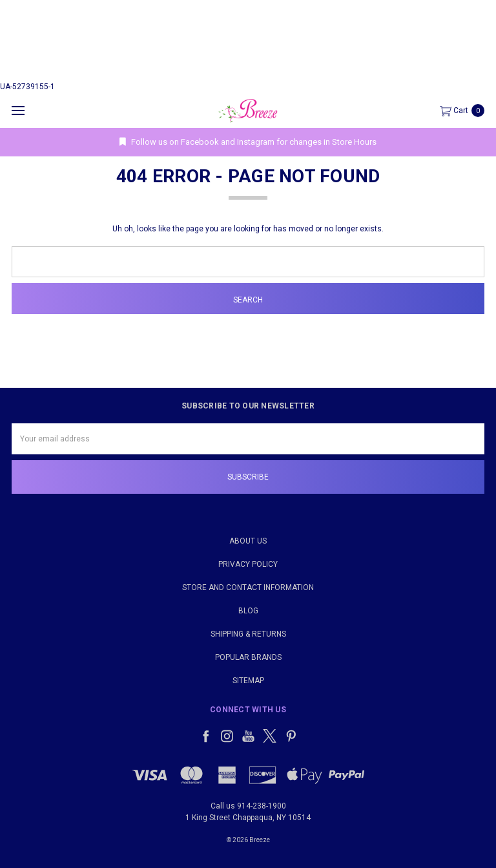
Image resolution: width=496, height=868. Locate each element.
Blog (248, 611)
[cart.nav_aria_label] (465, 111)
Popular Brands (248, 657)
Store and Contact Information (248, 587)
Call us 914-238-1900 (248, 806)
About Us (248, 541)
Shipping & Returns (248, 634)
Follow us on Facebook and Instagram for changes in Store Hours (248, 142)
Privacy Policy (248, 564)
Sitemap (248, 681)
